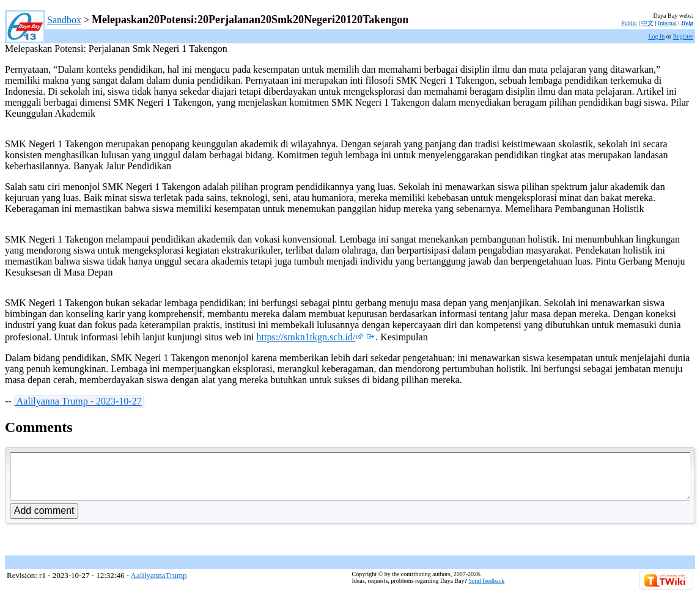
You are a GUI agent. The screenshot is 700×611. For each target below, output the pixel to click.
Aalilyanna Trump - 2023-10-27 (78, 401)
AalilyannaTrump (159, 584)
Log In (656, 36)
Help (687, 23)
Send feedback (487, 590)
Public (629, 23)
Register (683, 36)
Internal (667, 23)
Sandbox (64, 20)
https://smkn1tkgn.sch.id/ (310, 337)
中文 (647, 23)
